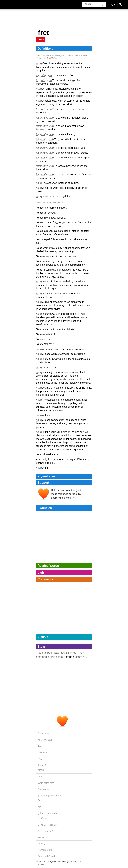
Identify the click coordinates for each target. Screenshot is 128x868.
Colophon (43, 753)
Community (44, 789)
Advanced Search (47, 856)
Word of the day (46, 783)
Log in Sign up (118, 4)
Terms (41, 837)
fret (74, 498)
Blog (40, 777)
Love (41, 40)
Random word (45, 850)
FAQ (40, 759)
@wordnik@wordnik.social (51, 795)
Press (41, 746)
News (41, 770)
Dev (40, 800)
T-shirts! (42, 765)
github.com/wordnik (47, 813)
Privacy (42, 844)
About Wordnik (45, 740)
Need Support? (45, 831)
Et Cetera (44, 818)
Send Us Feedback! (48, 825)
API (40, 807)
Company (44, 733)
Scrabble (69, 657)
